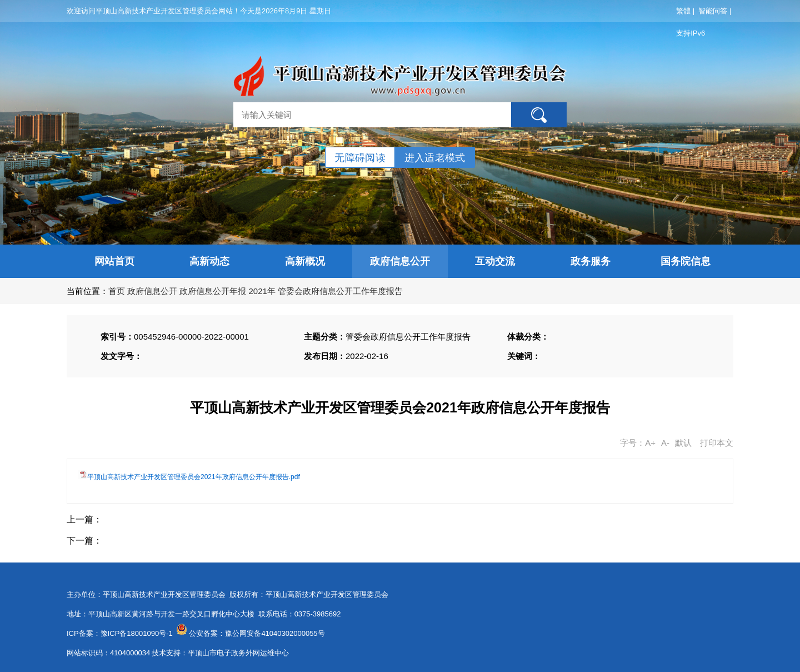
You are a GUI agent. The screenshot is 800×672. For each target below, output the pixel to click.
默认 (683, 443)
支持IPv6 (691, 33)
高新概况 (305, 261)
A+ (650, 443)
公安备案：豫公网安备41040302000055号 (257, 633)
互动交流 (495, 261)
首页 (117, 291)
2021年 (262, 291)
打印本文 (717, 443)
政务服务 (591, 261)
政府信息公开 (400, 261)
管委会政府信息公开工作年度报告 (340, 291)
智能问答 (713, 11)
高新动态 (209, 261)
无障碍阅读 (360, 158)
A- (665, 443)
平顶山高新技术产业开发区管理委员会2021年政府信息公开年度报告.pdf (194, 477)
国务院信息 (686, 261)
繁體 (683, 11)
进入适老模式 (435, 158)
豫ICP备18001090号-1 (137, 633)
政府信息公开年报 (213, 291)
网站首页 (114, 261)
